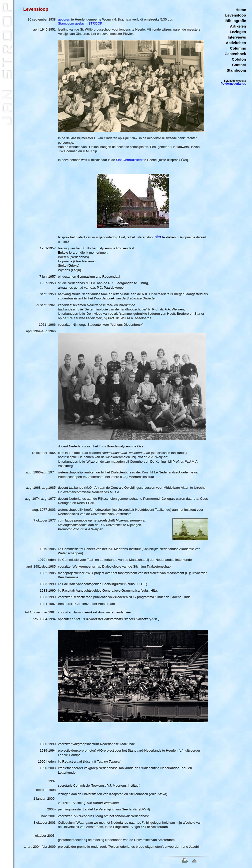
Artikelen (238, 26)
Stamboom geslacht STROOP (80, 23)
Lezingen (238, 32)
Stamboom (236, 70)
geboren (64, 19)
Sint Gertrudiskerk (129, 160)
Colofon (239, 59)
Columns (238, 48)
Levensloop (236, 15)
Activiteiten (236, 43)
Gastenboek (235, 54)
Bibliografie (236, 21)
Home (241, 10)
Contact (239, 65)
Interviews (237, 37)
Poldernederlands (233, 84)
